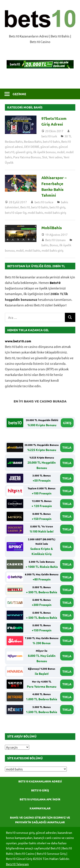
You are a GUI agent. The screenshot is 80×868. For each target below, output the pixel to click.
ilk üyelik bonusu (44, 152)
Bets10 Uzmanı (55, 240)
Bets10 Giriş (40, 790)
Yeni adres (55, 157)
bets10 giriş (57, 207)
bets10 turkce (44, 202)
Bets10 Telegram (17, 864)
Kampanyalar (40, 808)
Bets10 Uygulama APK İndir (40, 799)
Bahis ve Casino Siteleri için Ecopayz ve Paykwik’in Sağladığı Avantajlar (40, 820)
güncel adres (49, 147)
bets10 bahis (51, 141)
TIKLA (67, 447)
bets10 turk (49, 136)
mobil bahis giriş (55, 212)
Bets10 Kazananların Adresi (40, 781)
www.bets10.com (18, 341)
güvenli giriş (24, 152)
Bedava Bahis (33, 141)
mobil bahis (35, 212)
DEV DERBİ (32, 147)
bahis (45, 245)
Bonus (54, 245)
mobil (61, 152)
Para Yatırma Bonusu (27, 157)
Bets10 (25, 207)
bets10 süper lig (16, 212)
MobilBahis (52, 228)
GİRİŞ (67, 423)
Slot (45, 157)
